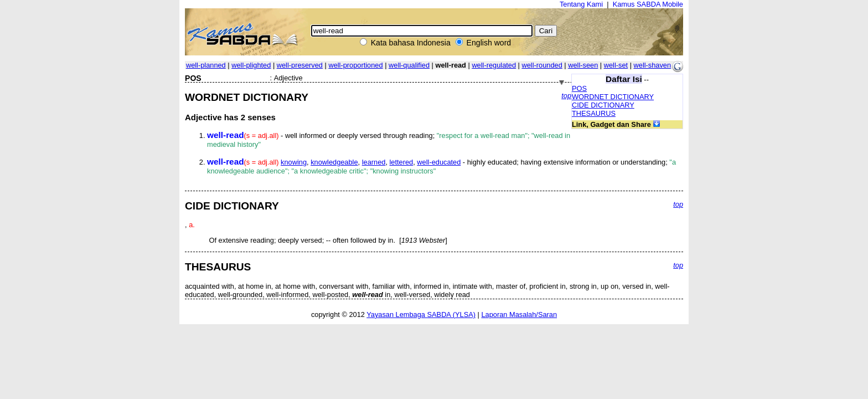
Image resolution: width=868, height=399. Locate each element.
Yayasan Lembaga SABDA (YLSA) (421, 314)
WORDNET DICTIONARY (613, 97)
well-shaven (653, 65)
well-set (616, 65)
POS (579, 88)
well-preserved (300, 65)
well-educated (439, 162)
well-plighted (251, 65)
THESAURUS (594, 113)
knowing (294, 162)
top (566, 96)
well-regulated (494, 65)
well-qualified (409, 65)
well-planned (206, 65)
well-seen (583, 65)
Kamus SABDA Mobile (648, 4)
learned (374, 162)
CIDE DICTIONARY (603, 105)
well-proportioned (355, 65)
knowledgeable (334, 162)
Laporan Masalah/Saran (519, 314)
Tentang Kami (581, 4)
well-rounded (542, 65)
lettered (402, 162)
